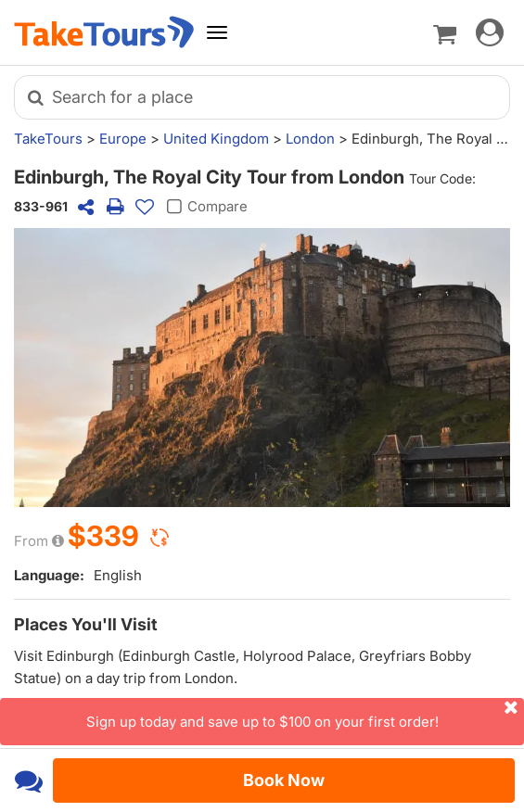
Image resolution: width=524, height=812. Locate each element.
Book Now (284, 780)
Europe (123, 139)
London (310, 139)
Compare (204, 207)
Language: (49, 575)
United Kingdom (216, 139)
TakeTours (48, 139)
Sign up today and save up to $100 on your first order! (306, 714)
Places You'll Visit (86, 624)
